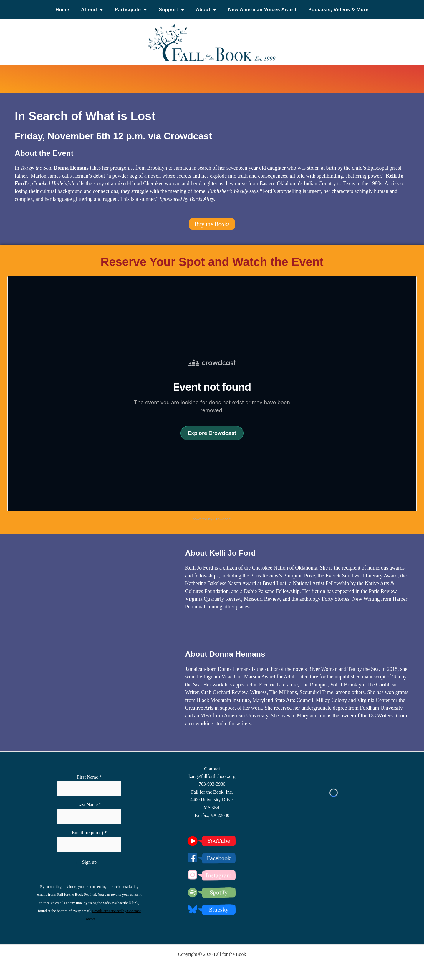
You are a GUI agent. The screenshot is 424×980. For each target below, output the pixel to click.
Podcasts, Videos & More (338, 10)
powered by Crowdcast (212, 519)
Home (62, 10)
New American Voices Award (262, 10)
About (206, 10)
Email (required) (89, 833)
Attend (92, 10)
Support (171, 10)
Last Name (89, 805)
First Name (90, 777)
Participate (131, 10)
